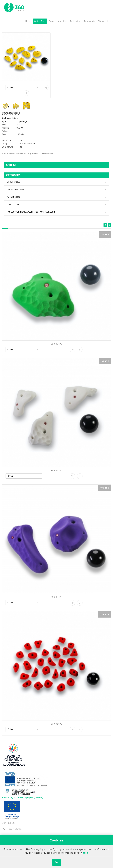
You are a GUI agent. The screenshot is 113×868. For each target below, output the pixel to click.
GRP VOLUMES (15, 189)
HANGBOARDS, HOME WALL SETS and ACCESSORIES (31, 212)
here (85, 853)
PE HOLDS (13, 204)
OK (57, 862)
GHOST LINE (14, 182)
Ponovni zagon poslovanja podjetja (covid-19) (22, 797)
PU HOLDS (14, 197)
